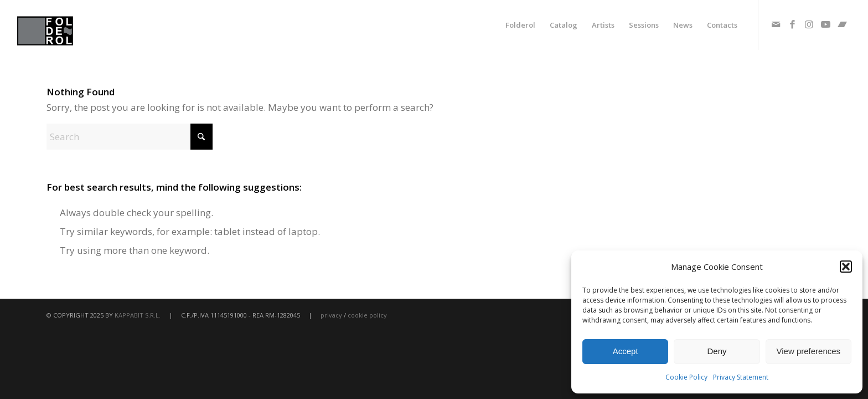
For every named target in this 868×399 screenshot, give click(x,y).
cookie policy (367, 315)
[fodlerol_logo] (71, 25)
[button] (846, 267)
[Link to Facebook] (793, 24)
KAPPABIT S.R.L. (138, 315)
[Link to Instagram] (809, 24)
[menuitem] (520, 25)
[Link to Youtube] (826, 24)
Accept (626, 351)
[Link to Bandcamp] (843, 24)
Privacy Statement (741, 377)
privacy (331, 315)
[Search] (130, 137)
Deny (717, 351)
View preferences (809, 351)
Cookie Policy (686, 377)
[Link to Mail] (776, 24)
